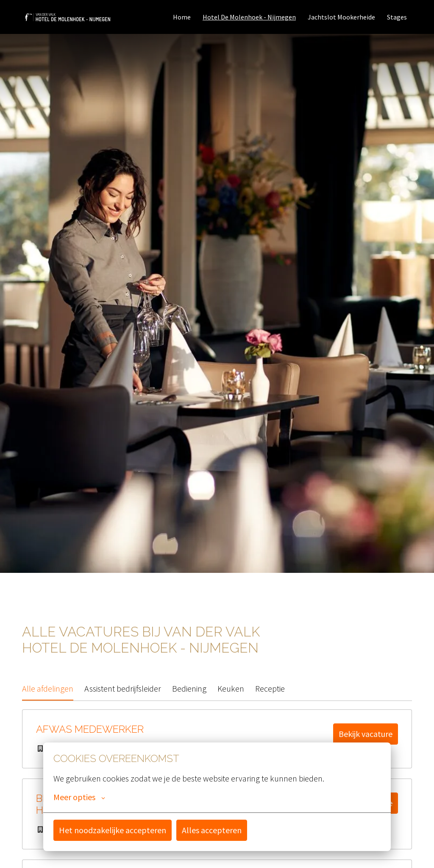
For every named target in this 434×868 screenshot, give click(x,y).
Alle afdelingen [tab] (48, 688)
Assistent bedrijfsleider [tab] (123, 688)
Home (182, 17)
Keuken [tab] (231, 688)
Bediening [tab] (189, 688)
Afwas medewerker (90, 729)
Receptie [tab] (270, 688)
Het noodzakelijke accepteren (113, 830)
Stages (397, 17)
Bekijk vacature (366, 734)
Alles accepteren (212, 830)
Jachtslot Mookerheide (341, 17)
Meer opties (79, 797)
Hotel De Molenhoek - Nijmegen (249, 17)
